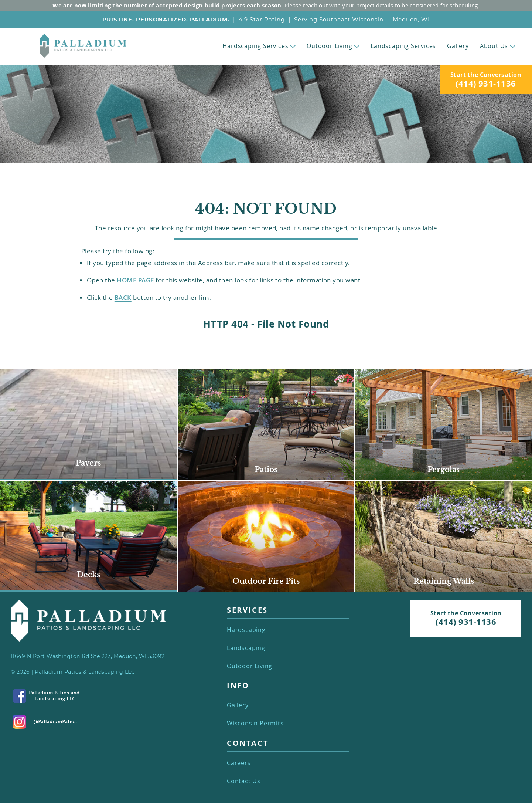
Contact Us (244, 781)
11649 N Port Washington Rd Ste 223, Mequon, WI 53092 (88, 656)
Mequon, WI (411, 19)
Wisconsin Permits (255, 723)
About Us (498, 46)
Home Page (135, 280)
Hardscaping (246, 630)
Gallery (458, 46)
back (123, 297)
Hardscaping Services (259, 46)
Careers (239, 763)
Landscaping (246, 648)
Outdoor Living (333, 46)
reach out (315, 5)
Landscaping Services (403, 46)
